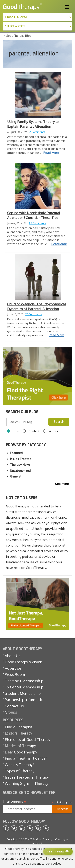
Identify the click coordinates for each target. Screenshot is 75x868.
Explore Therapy (19, 733)
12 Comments (37, 132)
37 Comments (33, 314)
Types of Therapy (20, 771)
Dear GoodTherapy (21, 752)
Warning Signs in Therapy (26, 783)
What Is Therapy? (19, 765)
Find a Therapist (19, 727)
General (16, 476)
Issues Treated (21, 459)
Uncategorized (20, 471)
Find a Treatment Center (26, 758)
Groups (11, 712)
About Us (12, 656)
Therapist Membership (24, 681)
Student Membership (23, 693)
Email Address (14, 802)
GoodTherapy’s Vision (23, 662)
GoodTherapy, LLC (47, 839)
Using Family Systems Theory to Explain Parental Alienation (33, 124)
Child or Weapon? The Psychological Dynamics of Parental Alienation (37, 306)
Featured (16, 453)
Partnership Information (25, 700)
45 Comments (37, 223)
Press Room (15, 674)
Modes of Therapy (20, 746)
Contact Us (14, 706)
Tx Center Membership (24, 687)
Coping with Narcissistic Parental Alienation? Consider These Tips (34, 215)
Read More (51, 153)
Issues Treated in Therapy (27, 777)
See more (62, 484)
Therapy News (20, 465)
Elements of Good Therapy (28, 739)
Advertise (13, 668)
